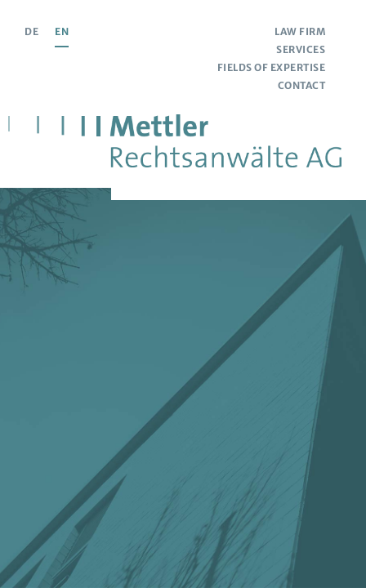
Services (301, 49)
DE (31, 31)
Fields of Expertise (272, 67)
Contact (302, 85)
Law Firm (300, 31)
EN (62, 31)
